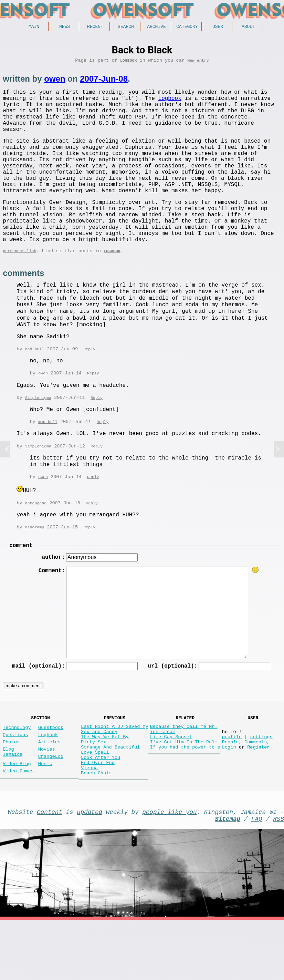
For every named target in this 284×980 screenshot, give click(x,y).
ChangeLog (51, 805)
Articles (49, 788)
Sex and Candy (99, 776)
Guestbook (51, 770)
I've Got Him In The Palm (184, 789)
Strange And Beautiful (110, 796)
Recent (95, 27)
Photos (11, 788)
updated (90, 869)
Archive (156, 27)
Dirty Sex (93, 789)
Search (126, 27)
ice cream (163, 776)
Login (229, 796)
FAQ (257, 877)
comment (21, 584)
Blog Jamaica (13, 800)
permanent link (19, 286)
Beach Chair (96, 828)
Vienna (89, 822)
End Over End (98, 815)
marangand (36, 540)
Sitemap (228, 877)
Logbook (129, 63)
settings (261, 782)
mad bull (35, 385)
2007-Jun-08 (104, 81)
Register (258, 796)
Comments (256, 789)
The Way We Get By (105, 782)
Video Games (18, 822)
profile (232, 782)
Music (45, 813)
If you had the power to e (185, 796)
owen (55, 81)
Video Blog (17, 813)
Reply (89, 385)
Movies (47, 796)
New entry (198, 63)
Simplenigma (38, 434)
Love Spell (95, 802)
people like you (169, 869)
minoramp (35, 565)
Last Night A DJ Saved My (115, 769)
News (65, 27)
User (218, 27)
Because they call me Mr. (184, 769)
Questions (15, 779)
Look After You (101, 809)
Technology (17, 770)
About (248, 27)
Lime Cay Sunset (171, 782)
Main (34, 27)
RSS (278, 877)
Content (50, 869)
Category (187, 27)
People (230, 789)
